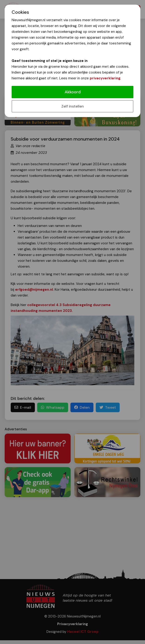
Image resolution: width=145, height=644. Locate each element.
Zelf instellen (73, 106)
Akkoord (73, 92)
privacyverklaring (105, 78)
